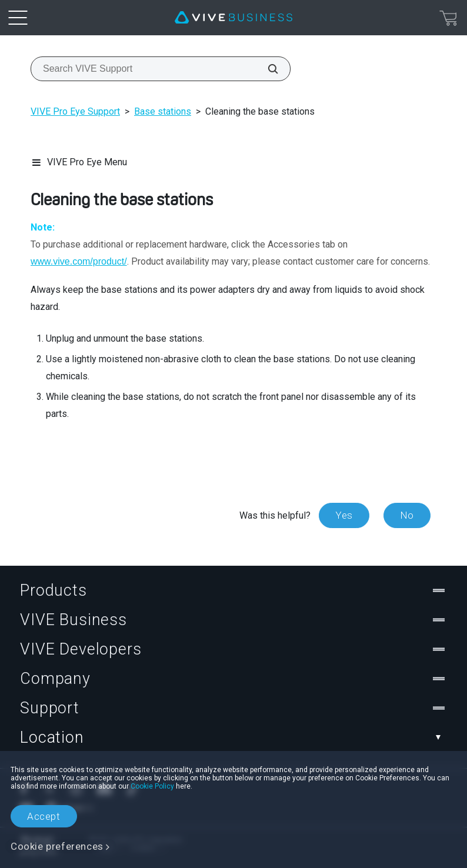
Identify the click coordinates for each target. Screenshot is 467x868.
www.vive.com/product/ (79, 261)
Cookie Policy (152, 786)
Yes (344, 515)
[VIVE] (233, 18)
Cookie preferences (57, 846)
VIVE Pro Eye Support (75, 111)
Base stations (163, 111)
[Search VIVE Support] (266, 69)
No (407, 515)
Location (233, 737)
